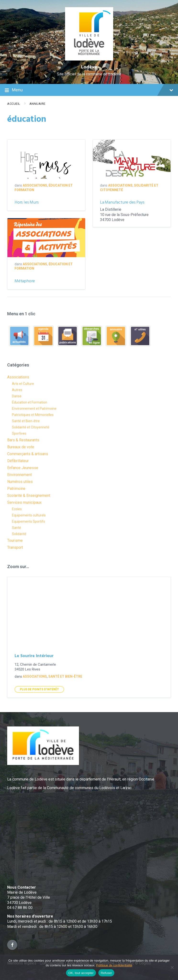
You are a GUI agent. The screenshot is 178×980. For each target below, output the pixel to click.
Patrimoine (16, 489)
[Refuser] (172, 967)
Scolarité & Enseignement (29, 496)
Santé (17, 528)
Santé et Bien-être (26, 421)
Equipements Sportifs (28, 521)
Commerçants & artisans (28, 454)
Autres (17, 390)
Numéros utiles (20, 482)
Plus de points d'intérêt (39, 689)
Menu (89, 90)
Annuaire (37, 104)
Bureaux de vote (21, 447)
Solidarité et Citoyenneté (31, 427)
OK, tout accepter (81, 973)
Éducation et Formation (30, 402)
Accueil (14, 104)
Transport (15, 547)
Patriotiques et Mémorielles (33, 415)
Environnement (19, 475)
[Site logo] (89, 59)
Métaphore (25, 281)
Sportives (19, 433)
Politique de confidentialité (114, 965)
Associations (35, 185)
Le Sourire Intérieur (34, 656)
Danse (17, 396)
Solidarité (19, 534)
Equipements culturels (29, 515)
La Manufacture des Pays (122, 202)
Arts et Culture (23, 384)
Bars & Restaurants (23, 440)
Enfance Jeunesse (23, 468)
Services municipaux (24, 502)
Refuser (106, 973)
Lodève (89, 67)
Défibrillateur (18, 461)
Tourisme (15, 540)
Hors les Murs (27, 202)
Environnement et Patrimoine (34, 409)
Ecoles (17, 509)
